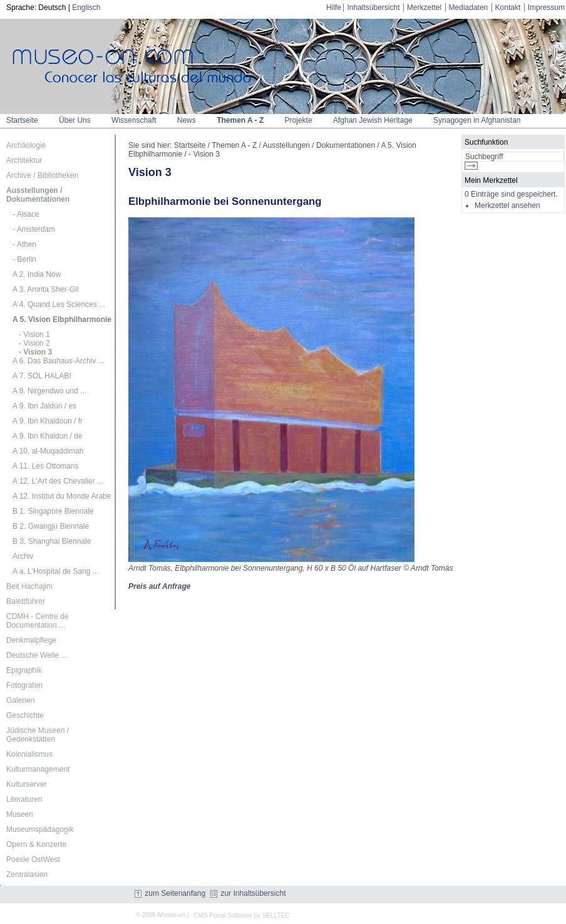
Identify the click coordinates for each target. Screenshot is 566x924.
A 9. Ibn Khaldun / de (47, 436)
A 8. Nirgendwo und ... (49, 391)
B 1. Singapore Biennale (53, 511)
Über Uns (75, 120)
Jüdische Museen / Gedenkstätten (38, 735)
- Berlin (24, 259)
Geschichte (25, 715)
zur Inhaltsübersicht (248, 893)
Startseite (22, 120)
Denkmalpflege (31, 640)
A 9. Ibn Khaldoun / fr (48, 421)
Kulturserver (27, 784)
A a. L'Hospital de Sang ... (56, 571)
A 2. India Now (37, 274)
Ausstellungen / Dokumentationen (38, 195)
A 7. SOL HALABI (42, 376)
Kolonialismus (29, 754)
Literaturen (24, 799)
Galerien (20, 700)
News (187, 120)
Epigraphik (24, 670)
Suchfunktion (486, 142)
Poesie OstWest (33, 859)
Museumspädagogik (40, 829)
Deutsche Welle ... (37, 655)
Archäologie (26, 145)
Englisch (86, 8)
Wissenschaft (134, 120)
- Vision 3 (35, 352)
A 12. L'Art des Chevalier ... (58, 481)
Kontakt (508, 8)
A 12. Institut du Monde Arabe (62, 496)
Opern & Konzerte (36, 844)
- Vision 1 (34, 335)
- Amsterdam (34, 229)
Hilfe (334, 8)
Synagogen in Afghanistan (477, 120)
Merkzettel (424, 8)
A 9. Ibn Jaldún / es (44, 406)
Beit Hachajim (29, 586)
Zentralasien (27, 875)
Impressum (546, 8)
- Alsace (26, 214)
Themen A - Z (240, 120)
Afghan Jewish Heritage (373, 120)
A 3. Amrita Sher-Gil (45, 289)
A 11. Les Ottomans (45, 466)
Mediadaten (469, 8)
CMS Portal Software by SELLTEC (241, 916)
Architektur (24, 160)
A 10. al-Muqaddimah (48, 451)
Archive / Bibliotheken (42, 175)
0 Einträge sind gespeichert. (511, 194)
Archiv (23, 556)
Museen (20, 814)
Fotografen (24, 685)
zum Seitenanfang (170, 893)
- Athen (24, 244)
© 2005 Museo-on (161, 915)
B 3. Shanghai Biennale (52, 541)
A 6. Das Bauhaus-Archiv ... (59, 361)
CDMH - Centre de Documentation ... (37, 621)
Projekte (299, 120)
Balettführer (26, 601)
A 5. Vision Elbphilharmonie (62, 319)
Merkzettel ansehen (507, 205)
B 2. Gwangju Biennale (51, 526)
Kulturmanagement (38, 769)
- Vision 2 (34, 343)
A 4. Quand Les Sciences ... (59, 304)
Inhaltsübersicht (373, 8)
